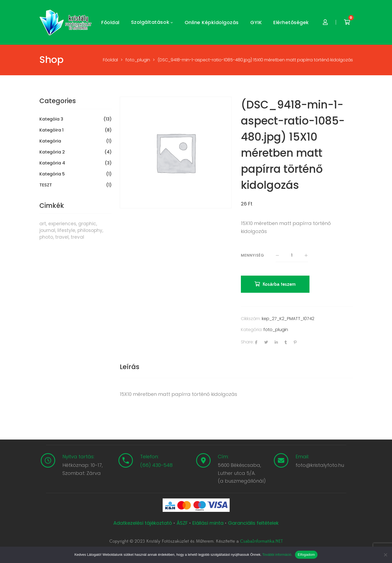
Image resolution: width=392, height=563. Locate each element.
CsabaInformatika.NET (261, 541)
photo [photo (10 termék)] (46, 237)
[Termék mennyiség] (292, 256)
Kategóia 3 (51, 119)
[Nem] (385, 555)
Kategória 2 (52, 152)
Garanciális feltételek (253, 523)
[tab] (130, 367)
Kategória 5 (52, 174)
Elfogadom (306, 555)
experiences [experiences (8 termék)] (62, 224)
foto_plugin (276, 330)
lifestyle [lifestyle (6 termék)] (66, 230)
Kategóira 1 (51, 130)
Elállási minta (208, 523)
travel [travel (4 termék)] (62, 237)
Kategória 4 (52, 163)
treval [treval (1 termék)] (77, 237)
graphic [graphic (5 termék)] (87, 224)
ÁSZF (182, 523)
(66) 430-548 (156, 465)
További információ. (277, 555)
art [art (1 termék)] (43, 224)
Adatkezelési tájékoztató (143, 523)
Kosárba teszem (279, 284)
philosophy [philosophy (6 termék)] (90, 230)
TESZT (46, 185)
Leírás (130, 367)
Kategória (50, 141)
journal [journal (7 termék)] (47, 230)
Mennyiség (253, 255)
